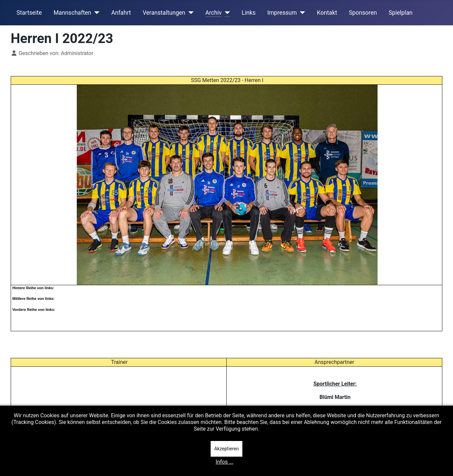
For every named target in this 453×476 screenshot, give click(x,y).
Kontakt (327, 13)
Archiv (213, 13)
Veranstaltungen (164, 13)
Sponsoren (363, 13)
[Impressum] (301, 13)
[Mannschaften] (95, 13)
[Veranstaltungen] (189, 13)
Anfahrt (121, 13)
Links (249, 13)
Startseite (29, 13)
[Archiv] (226, 13)
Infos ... (224, 462)
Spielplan (401, 13)
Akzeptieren (227, 449)
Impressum (282, 13)
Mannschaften (72, 13)
